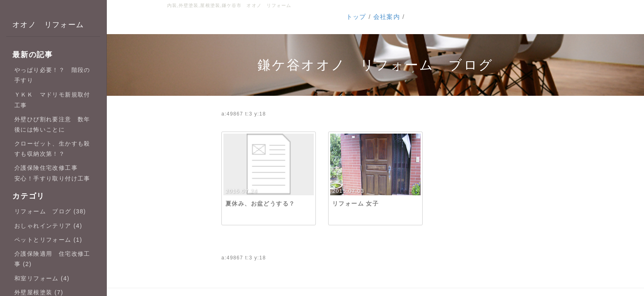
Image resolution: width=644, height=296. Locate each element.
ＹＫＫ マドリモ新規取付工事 (52, 100)
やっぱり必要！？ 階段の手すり (52, 75)
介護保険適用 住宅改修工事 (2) (52, 259)
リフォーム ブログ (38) (50, 211)
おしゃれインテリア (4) (48, 226)
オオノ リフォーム (48, 25)
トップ (356, 17)
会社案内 (387, 17)
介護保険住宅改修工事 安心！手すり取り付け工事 (52, 173)
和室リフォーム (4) (42, 278)
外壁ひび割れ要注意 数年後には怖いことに (52, 124)
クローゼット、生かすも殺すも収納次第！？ (52, 149)
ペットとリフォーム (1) (48, 240)
